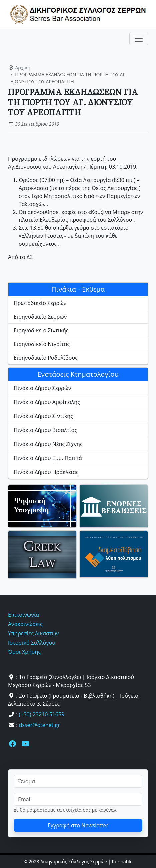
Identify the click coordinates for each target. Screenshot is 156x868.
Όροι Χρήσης (24, 652)
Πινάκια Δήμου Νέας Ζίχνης (48, 444)
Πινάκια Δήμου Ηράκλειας (46, 472)
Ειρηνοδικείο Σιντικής (41, 330)
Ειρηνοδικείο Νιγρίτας (42, 344)
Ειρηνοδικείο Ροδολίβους (46, 358)
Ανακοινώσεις (25, 624)
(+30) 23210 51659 (42, 714)
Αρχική (23, 67)
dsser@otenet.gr (39, 725)
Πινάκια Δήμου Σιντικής (43, 416)
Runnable (122, 862)
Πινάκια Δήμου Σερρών (42, 388)
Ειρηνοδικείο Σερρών (40, 317)
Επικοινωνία (23, 615)
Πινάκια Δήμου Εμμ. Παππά (48, 458)
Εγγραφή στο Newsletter (78, 825)
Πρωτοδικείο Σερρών (40, 303)
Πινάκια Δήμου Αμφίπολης (47, 402)
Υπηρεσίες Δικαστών (33, 633)
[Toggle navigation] (139, 39)
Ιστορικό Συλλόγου (32, 643)
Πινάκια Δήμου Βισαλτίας (45, 430)
